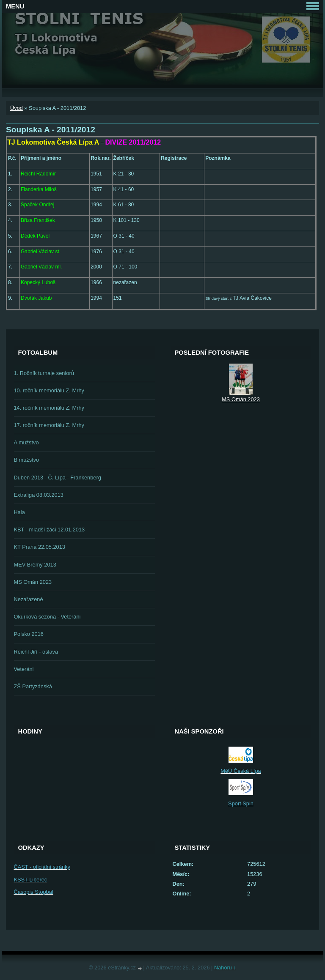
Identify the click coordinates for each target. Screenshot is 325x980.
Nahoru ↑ (225, 968)
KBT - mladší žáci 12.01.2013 (50, 530)
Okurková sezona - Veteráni (47, 617)
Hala (19, 512)
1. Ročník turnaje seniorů (44, 373)
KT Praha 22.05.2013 (40, 547)
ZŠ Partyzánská (33, 686)
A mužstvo (26, 442)
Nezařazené (29, 599)
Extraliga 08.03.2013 (39, 495)
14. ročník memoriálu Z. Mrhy (49, 408)
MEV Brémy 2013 (35, 565)
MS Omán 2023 (33, 582)
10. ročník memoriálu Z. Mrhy (49, 390)
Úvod (17, 108)
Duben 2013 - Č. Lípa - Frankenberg (58, 478)
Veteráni (24, 669)
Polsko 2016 (29, 634)
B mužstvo (27, 460)
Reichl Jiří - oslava (36, 652)
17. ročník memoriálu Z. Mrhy (49, 425)
